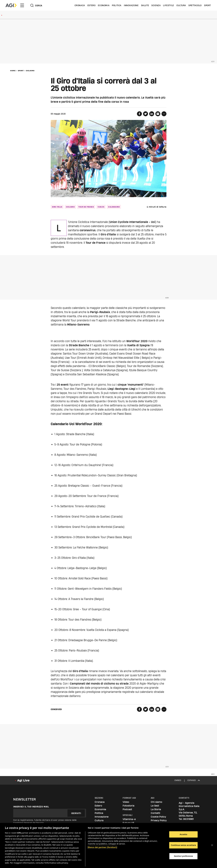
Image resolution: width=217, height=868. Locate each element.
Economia (104, 5)
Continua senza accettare (183, 845)
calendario (114, 207)
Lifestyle (168, 5)
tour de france (86, 207)
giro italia (57, 207)
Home (13, 71)
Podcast (127, 809)
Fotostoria (128, 806)
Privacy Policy (159, 820)
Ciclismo (30, 71)
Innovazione (131, 5)
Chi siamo (156, 802)
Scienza (156, 5)
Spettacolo (195, 5)
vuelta (101, 207)
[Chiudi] (212, 845)
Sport (207, 5)
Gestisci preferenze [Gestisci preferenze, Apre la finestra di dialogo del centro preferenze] (183, 856)
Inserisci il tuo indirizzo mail (31, 807)
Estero (92, 5)
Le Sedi (155, 806)
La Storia (156, 809)
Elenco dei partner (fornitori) (102, 847)
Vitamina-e (129, 819)
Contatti (155, 813)
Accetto (183, 834)
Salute (145, 5)
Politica (117, 5)
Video (126, 802)
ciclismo (70, 207)
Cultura (181, 5)
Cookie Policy (158, 817)
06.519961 (188, 819)
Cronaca (80, 5)
